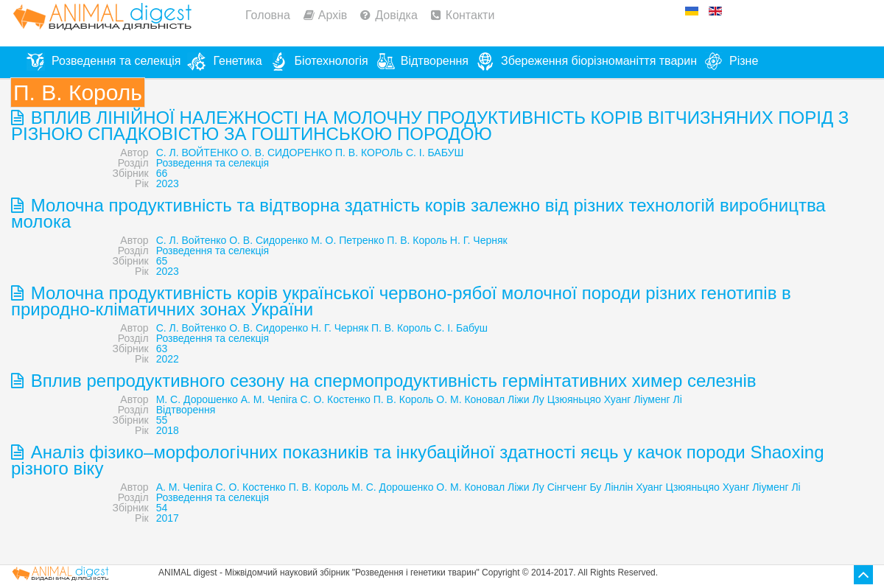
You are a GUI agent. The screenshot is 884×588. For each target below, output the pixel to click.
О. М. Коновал (470, 399)
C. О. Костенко (251, 487)
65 (162, 261)
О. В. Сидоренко (269, 240)
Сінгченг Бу (575, 487)
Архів (333, 15)
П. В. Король (401, 328)
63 (162, 349)
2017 (168, 518)
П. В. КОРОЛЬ (369, 153)
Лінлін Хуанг (633, 487)
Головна (268, 15)
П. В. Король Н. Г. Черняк (447, 240)
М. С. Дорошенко (197, 399)
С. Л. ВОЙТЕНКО (197, 153)
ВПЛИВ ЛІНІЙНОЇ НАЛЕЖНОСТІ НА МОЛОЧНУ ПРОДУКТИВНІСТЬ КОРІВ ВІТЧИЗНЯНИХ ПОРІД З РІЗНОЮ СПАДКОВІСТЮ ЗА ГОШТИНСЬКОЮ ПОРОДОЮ (430, 126)
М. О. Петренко (347, 240)
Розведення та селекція (213, 163)
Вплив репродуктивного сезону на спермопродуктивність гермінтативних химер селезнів (391, 381)
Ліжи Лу (526, 399)
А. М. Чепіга (269, 399)
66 (162, 173)
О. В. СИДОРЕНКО (287, 153)
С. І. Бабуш (460, 328)
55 (162, 420)
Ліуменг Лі (658, 399)
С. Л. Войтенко (192, 240)
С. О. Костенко (336, 399)
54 (162, 508)
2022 (168, 359)
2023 (168, 183)
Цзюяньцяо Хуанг (589, 399)
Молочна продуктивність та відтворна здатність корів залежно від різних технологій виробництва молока (418, 213)
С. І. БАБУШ (435, 153)
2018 (168, 430)
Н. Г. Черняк (340, 328)
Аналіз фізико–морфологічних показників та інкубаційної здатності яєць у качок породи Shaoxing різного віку (417, 460)
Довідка (396, 15)
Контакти (470, 15)
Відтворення (186, 410)
